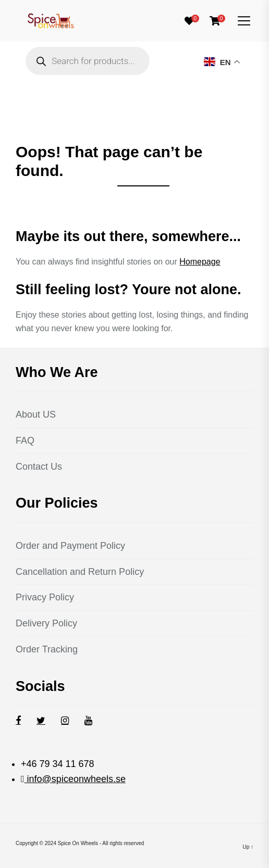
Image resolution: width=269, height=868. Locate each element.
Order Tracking (47, 649)
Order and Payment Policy (70, 546)
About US (36, 414)
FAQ (25, 441)
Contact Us (39, 467)
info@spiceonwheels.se (75, 779)
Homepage (200, 262)
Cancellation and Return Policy (80, 572)
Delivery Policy (46, 623)
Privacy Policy (45, 597)
